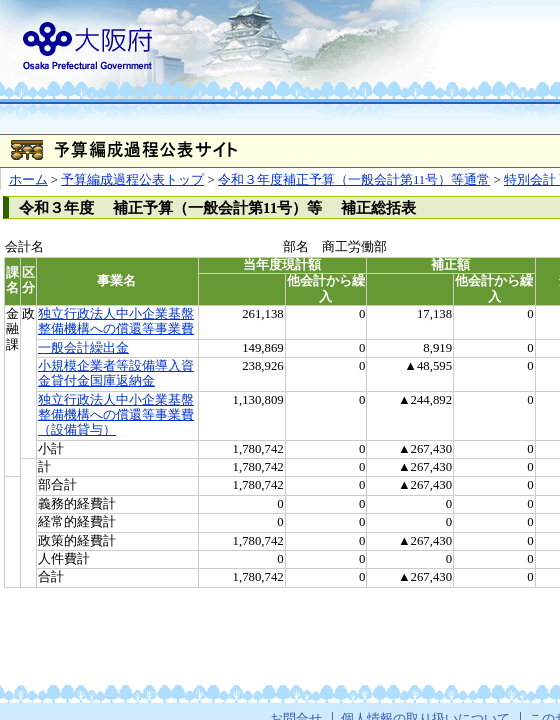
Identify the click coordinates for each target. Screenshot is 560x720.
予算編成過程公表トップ (132, 180)
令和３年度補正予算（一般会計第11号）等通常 (354, 180)
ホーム (28, 180)
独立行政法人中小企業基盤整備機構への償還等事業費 (116, 321)
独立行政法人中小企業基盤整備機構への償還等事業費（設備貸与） (116, 415)
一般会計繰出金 (83, 348)
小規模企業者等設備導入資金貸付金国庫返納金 (116, 373)
